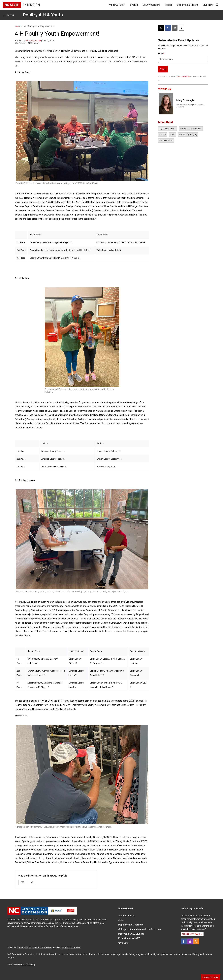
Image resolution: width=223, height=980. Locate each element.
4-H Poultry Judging (188, 135)
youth (173, 135)
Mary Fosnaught (33, 41)
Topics (169, 5)
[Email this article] (175, 28)
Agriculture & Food (168, 129)
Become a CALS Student (131, 934)
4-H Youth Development (191, 129)
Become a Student (188, 5)
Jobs (121, 920)
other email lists (183, 77)
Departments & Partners (131, 925)
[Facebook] (184, 941)
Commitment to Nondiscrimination (34, 947)
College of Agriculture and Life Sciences (140, 929)
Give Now (208, 5)
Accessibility (29, 965)
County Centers (151, 5)
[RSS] (196, 941)
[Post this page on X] (161, 28)
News (17, 26)
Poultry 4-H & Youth (43, 15)
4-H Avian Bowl (166, 140)
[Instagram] (190, 941)
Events (134, 5)
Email (161, 53)
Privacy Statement (71, 947)
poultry (163, 135)
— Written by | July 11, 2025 (34, 41)
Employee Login (210, 977)
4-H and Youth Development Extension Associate (191, 106)
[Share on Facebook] (168, 28)
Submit (163, 69)
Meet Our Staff (117, 5)
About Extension (127, 916)
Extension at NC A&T (129, 938)
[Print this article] (181, 28)
